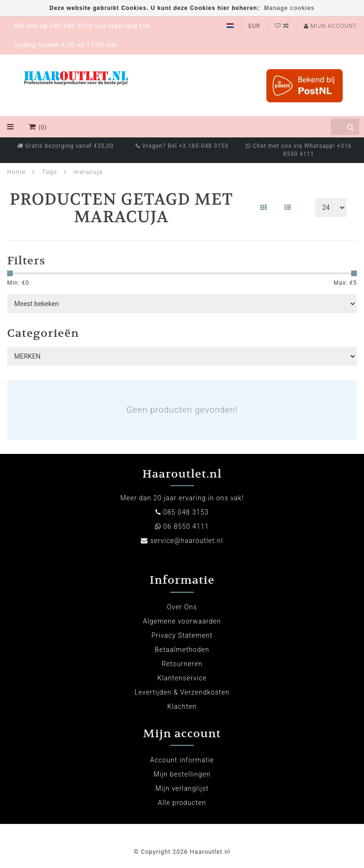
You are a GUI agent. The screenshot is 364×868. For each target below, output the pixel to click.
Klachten (182, 706)
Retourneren (182, 664)
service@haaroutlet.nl (187, 541)
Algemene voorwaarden (182, 621)
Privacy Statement (182, 635)
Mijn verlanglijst (182, 788)
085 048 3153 (186, 512)
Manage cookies (289, 8)
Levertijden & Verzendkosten (182, 692)
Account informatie (182, 760)
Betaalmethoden (182, 650)
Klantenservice (182, 678)
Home (16, 172)
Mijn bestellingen (182, 774)
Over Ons (182, 607)
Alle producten (182, 803)
